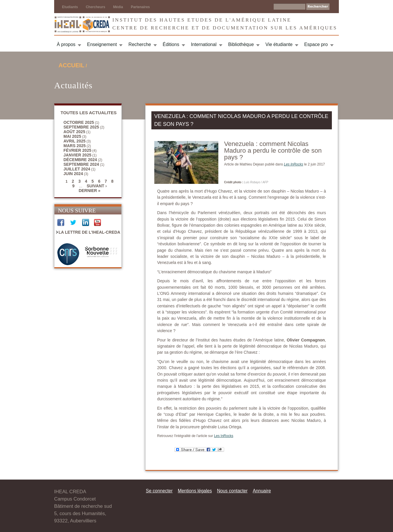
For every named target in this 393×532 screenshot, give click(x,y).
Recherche (140, 44)
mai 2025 (72, 136)
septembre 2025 (81, 127)
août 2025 (74, 132)
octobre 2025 (79, 122)
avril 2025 (75, 141)
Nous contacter (232, 491)
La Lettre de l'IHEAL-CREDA (89, 232)
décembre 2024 (80, 160)
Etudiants (70, 7)
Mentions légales (195, 491)
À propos (66, 44)
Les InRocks (224, 436)
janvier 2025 (77, 155)
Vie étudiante (279, 44)
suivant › (97, 186)
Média (118, 7)
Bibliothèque (241, 44)
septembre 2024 (81, 164)
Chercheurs (96, 7)
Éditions (171, 44)
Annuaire (262, 491)
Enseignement (102, 44)
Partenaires (140, 7)
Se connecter (159, 491)
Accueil (71, 65)
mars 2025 (75, 146)
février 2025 (77, 150)
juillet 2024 (77, 169)
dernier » (90, 191)
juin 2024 (73, 174)
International (204, 44)
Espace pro (316, 44)
